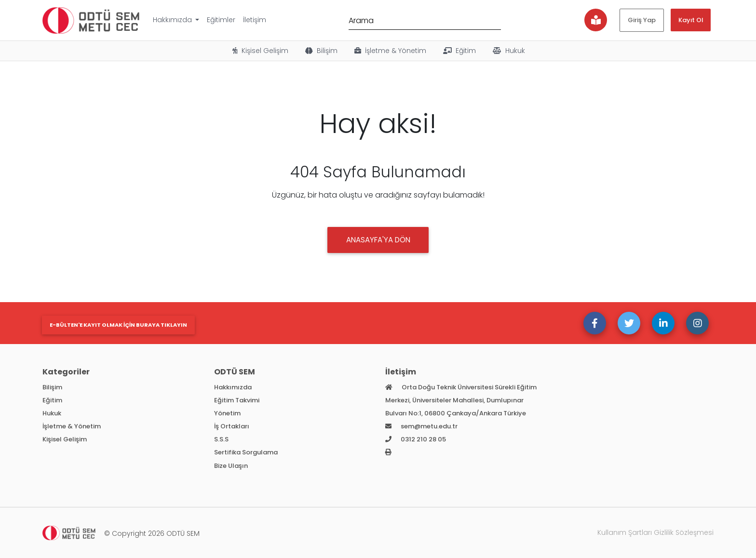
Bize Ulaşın (231, 466)
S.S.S (221, 439)
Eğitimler (221, 20)
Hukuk (508, 51)
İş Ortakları (232, 426)
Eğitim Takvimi (237, 400)
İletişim (255, 20)
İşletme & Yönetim (390, 51)
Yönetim (227, 413)
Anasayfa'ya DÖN (378, 240)
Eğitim (459, 51)
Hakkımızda (173, 20)
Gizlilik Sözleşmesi (684, 532)
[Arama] (425, 20)
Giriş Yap (642, 20)
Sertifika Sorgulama (246, 452)
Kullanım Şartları (625, 532)
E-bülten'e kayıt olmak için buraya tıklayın (118, 325)
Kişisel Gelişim (260, 51)
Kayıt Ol (691, 20)
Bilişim (321, 51)
